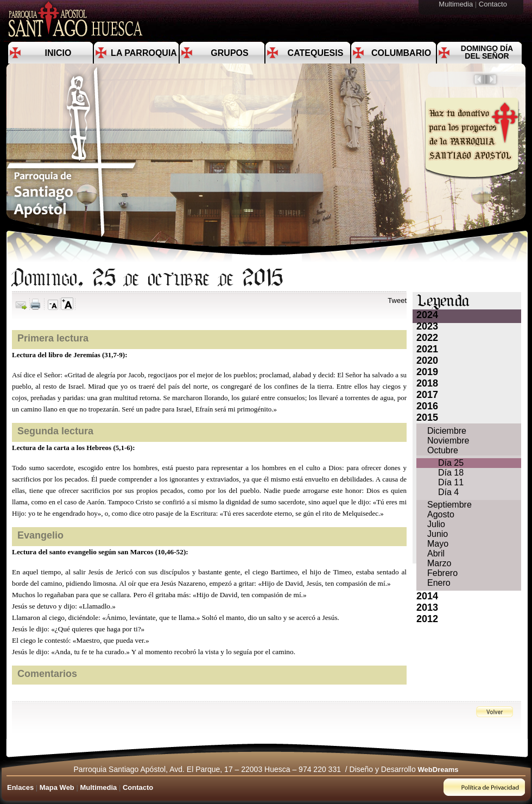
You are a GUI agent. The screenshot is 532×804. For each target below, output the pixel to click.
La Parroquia (144, 53)
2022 (427, 338)
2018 (427, 383)
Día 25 (451, 463)
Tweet (397, 300)
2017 (427, 395)
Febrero (442, 573)
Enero (439, 583)
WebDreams (438, 770)
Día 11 (451, 482)
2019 (427, 372)
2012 (427, 619)
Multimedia (457, 4)
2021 (427, 349)
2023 (427, 326)
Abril (436, 553)
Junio (438, 534)
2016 (427, 406)
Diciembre (447, 431)
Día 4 (448, 492)
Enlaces (20, 787)
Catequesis (316, 53)
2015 (427, 417)
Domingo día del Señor (487, 52)
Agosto (441, 514)
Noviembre (448, 441)
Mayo (438, 544)
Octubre (443, 450)
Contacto (494, 4)
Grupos (229, 53)
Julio (436, 524)
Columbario (401, 53)
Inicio (58, 53)
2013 (427, 607)
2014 (427, 596)
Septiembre (449, 505)
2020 (427, 360)
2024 (427, 315)
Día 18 (451, 473)
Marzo (439, 563)
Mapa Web (57, 787)
